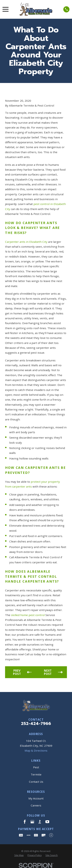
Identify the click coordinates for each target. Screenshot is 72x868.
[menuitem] (19, 855)
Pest (36, 767)
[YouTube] (47, 822)
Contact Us (36, 782)
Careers (36, 805)
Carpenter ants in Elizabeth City (26, 242)
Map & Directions (36, 750)
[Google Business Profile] (32, 822)
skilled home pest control (28, 615)
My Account (36, 798)
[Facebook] (25, 822)
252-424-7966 (36, 724)
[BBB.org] (40, 822)
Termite (36, 774)
